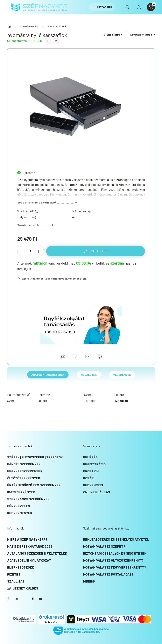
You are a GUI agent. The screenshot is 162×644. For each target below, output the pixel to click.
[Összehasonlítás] (63, 356)
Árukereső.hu (51, 622)
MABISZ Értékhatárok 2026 (30, 546)
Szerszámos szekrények (28, 499)
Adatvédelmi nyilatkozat (29, 560)
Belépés (90, 457)
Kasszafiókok (57, 26)
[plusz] (39, 251)
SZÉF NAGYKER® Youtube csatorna (41, 599)
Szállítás (16, 581)
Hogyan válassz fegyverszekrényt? (115, 567)
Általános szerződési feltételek (37, 553)
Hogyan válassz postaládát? (108, 574)
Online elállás (97, 492)
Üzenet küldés (25, 588)
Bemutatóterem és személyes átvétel (116, 539)
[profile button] (139, 7)
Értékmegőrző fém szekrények (34, 485)
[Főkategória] (9, 26)
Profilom (91, 471)
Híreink (89, 581)
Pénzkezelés (29, 26)
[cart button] (151, 7)
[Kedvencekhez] (75, 356)
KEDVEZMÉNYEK (20, 513)
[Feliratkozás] (52, 279)
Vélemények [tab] (122, 375)
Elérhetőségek (21, 567)
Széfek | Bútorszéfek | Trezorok (35, 457)
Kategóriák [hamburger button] (102, 7)
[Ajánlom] (87, 356)
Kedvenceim (93, 485)
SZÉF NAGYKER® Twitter (24, 599)
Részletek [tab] (89, 375)
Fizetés (14, 574)
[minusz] (23, 251)
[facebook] (48, 41)
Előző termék (113, 35)
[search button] (127, 7)
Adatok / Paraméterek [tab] (48, 375)
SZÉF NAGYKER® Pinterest (33, 599)
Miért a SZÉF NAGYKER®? (27, 539)
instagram (16, 599)
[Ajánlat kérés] (100, 356)
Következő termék (143, 35)
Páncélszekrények (24, 464)
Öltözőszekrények (24, 478)
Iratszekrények (21, 492)
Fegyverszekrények (25, 471)
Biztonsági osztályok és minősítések (115, 553)
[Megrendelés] (96, 251)
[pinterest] (56, 41)
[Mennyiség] (31, 251)
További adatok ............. (35, 225)
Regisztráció (94, 464)
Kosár (88, 478)
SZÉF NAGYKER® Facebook (8, 599)
